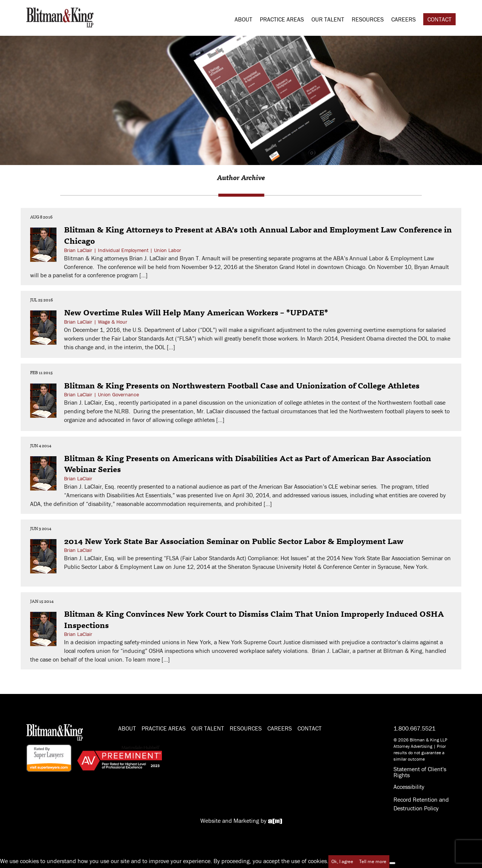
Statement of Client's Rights (420, 772)
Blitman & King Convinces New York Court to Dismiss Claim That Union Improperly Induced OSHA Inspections (254, 619)
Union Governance (118, 394)
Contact (439, 19)
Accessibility (409, 787)
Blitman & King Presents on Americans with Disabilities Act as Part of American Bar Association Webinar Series (248, 463)
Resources (368, 19)
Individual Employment (123, 250)
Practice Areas (282, 19)
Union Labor (168, 250)
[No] (392, 863)
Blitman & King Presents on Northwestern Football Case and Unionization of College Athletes (242, 385)
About (243, 19)
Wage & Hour (113, 322)
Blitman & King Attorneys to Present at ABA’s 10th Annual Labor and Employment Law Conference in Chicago (258, 235)
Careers (403, 19)
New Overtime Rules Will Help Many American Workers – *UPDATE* (196, 312)
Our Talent (328, 19)
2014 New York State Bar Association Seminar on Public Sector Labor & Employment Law (234, 541)
